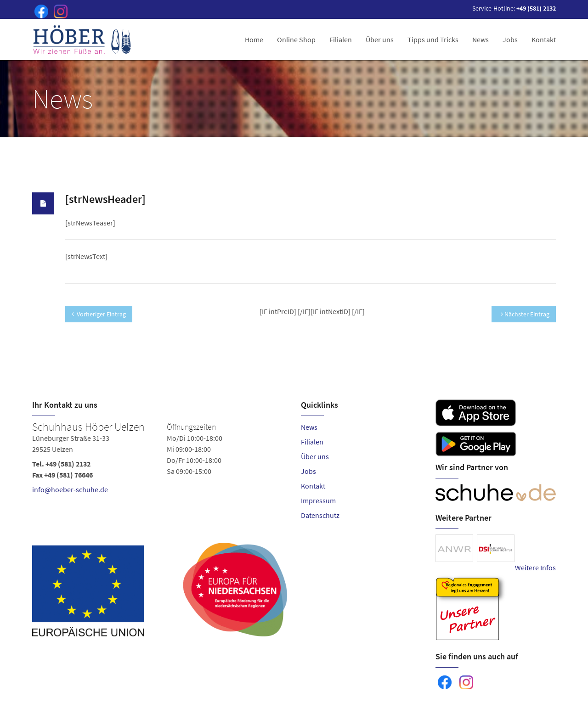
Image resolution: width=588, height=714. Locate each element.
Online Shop (296, 39)
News (481, 39)
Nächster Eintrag (525, 314)
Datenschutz (320, 515)
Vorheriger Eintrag (99, 314)
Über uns (380, 39)
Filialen (341, 39)
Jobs (510, 39)
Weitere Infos (535, 568)
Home (254, 39)
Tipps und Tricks (433, 39)
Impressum (318, 500)
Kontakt (544, 39)
